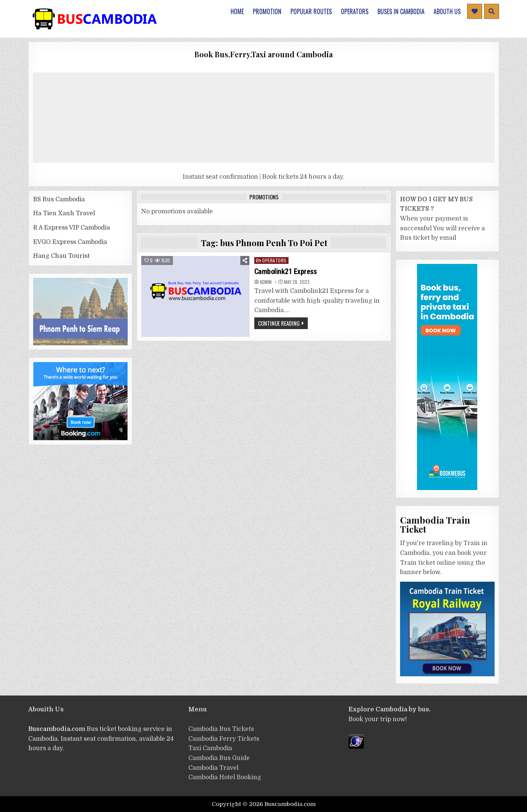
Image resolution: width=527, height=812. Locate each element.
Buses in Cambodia (401, 11)
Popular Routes (311, 11)
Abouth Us (447, 11)
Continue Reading (279, 323)
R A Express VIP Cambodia (72, 228)
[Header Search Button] (492, 11)
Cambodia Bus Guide (219, 758)
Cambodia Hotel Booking (225, 777)
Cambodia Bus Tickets (221, 729)
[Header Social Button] (475, 11)
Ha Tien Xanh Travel (64, 213)
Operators (355, 11)
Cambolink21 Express (286, 271)
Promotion (267, 11)
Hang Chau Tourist (61, 256)
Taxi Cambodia (210, 748)
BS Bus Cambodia (59, 199)
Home (237, 11)
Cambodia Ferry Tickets (224, 739)
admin (266, 282)
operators (274, 260)
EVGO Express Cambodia (70, 242)
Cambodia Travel (213, 768)
